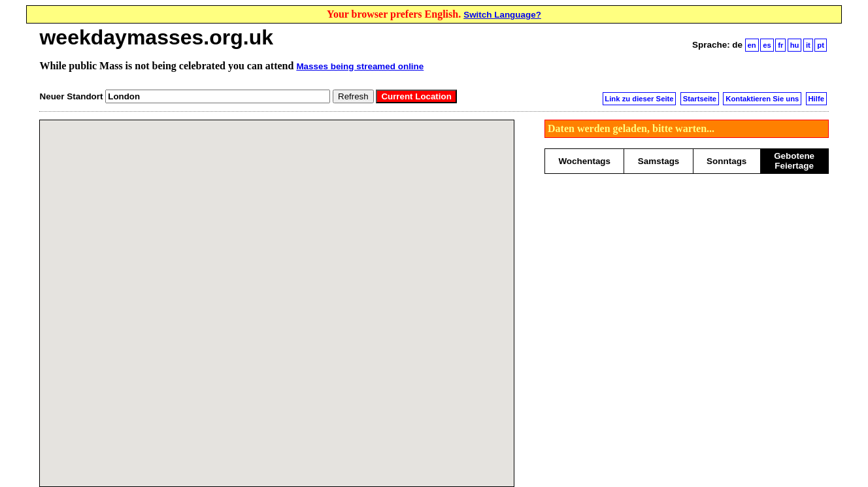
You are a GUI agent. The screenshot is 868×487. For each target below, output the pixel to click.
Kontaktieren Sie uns (762, 99)
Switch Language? (502, 15)
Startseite (700, 99)
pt (821, 45)
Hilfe (816, 99)
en (752, 45)
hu (795, 45)
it (808, 45)
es (767, 45)
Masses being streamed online (360, 66)
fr (780, 45)
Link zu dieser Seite (639, 99)
